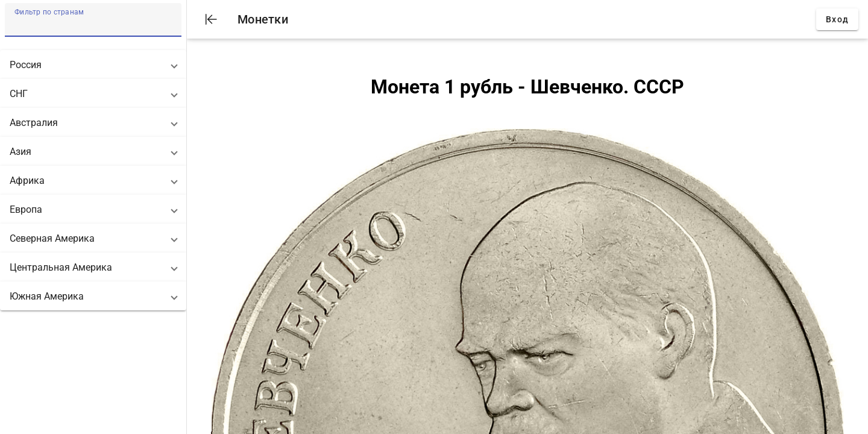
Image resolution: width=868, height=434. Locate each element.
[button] (93, 64)
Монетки (263, 19)
